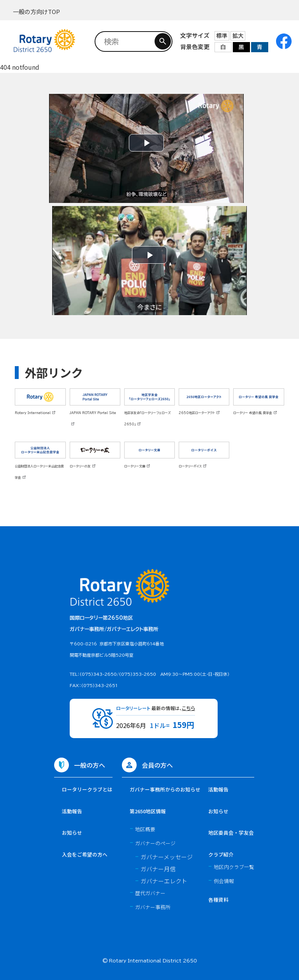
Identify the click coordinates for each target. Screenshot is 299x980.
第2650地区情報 (148, 811)
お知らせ (72, 833)
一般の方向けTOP (36, 11)
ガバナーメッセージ (167, 857)
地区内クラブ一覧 (234, 867)
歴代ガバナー (150, 893)
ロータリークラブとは (87, 789)
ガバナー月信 (158, 869)
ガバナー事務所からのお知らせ (165, 789)
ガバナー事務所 (153, 907)
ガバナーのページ (155, 843)
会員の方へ (157, 765)
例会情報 (224, 881)
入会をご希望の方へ (85, 854)
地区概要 (145, 829)
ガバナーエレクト (164, 881)
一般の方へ (90, 765)
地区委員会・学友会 (231, 833)
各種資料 (218, 900)
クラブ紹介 (221, 854)
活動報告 (72, 811)
